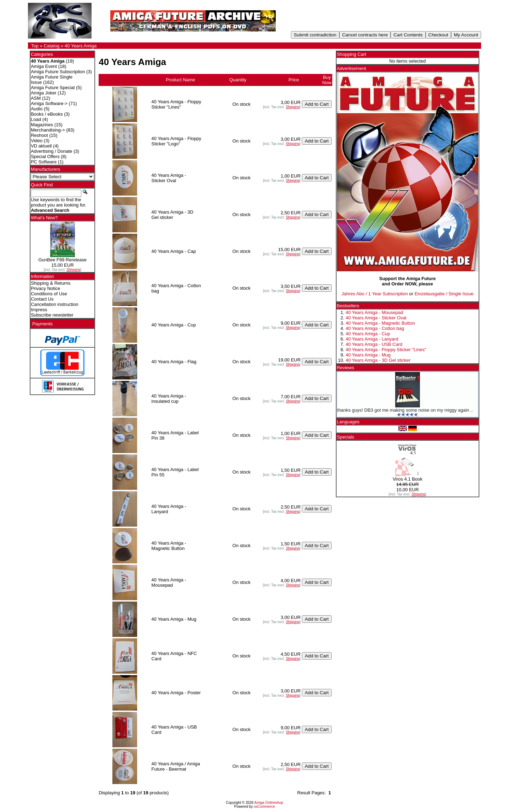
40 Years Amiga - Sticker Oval (376, 318)
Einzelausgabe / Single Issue (444, 294)
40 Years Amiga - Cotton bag (375, 328)
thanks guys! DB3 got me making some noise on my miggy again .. (405, 410)
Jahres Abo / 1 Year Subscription (375, 294)
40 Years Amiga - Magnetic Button (380, 323)
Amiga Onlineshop (269, 803)
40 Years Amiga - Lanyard (372, 339)
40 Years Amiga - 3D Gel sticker (378, 360)
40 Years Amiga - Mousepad (375, 312)
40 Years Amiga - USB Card (374, 344)
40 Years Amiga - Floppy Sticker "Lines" (386, 350)
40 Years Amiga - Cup (368, 334)
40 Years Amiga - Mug (368, 355)
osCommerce (264, 807)
